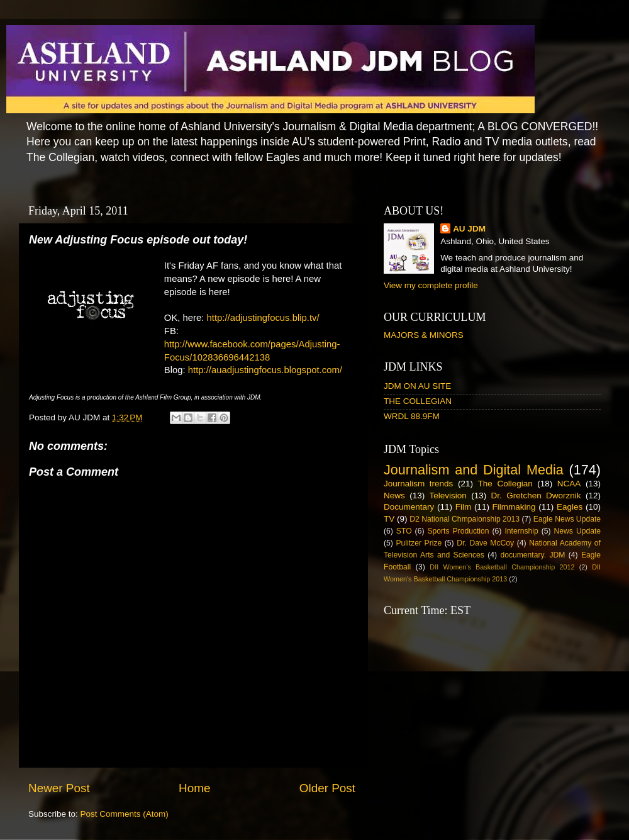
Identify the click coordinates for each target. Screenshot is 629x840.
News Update (578, 531)
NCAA (569, 484)
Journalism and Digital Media (474, 470)
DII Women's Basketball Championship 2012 (502, 567)
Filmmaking (514, 507)
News (394, 496)
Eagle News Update (567, 519)
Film (464, 507)
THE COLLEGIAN (418, 401)
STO (404, 531)
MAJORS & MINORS (424, 335)
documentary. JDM (532, 555)
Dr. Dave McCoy (485, 543)
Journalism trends (418, 484)
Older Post (327, 788)
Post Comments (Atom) (125, 814)
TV (389, 519)
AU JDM (469, 229)
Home (194, 788)
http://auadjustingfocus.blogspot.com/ (265, 370)
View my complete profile (431, 285)
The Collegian (505, 484)
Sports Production (458, 531)
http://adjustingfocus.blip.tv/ (263, 318)
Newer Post (59, 788)
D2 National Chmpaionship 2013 (465, 519)
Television (448, 496)
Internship (521, 531)
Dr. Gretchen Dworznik (536, 496)
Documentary (409, 507)
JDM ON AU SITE (417, 386)
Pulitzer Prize (419, 543)
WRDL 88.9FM (412, 416)
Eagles (570, 507)
